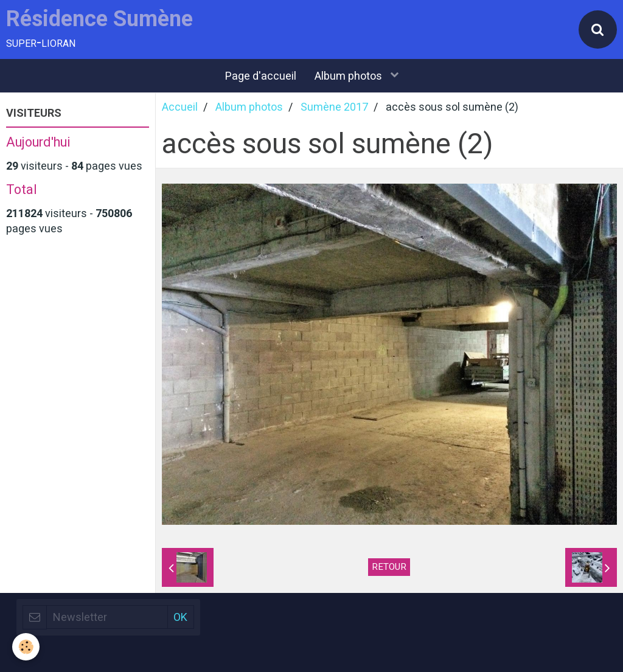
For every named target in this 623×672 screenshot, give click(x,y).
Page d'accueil (261, 76)
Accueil (180, 107)
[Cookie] (26, 647)
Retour (389, 567)
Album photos (350, 76)
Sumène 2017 (334, 107)
